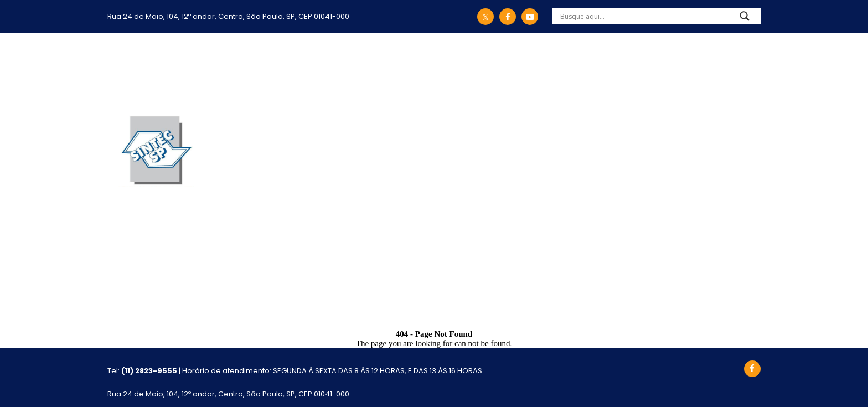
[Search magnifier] (745, 19)
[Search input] (643, 16)
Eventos (602, 70)
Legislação (314, 70)
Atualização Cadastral (701, 70)
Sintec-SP (242, 70)
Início (196, 70)
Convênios (441, 70)
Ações (378, 70)
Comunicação (525, 70)
